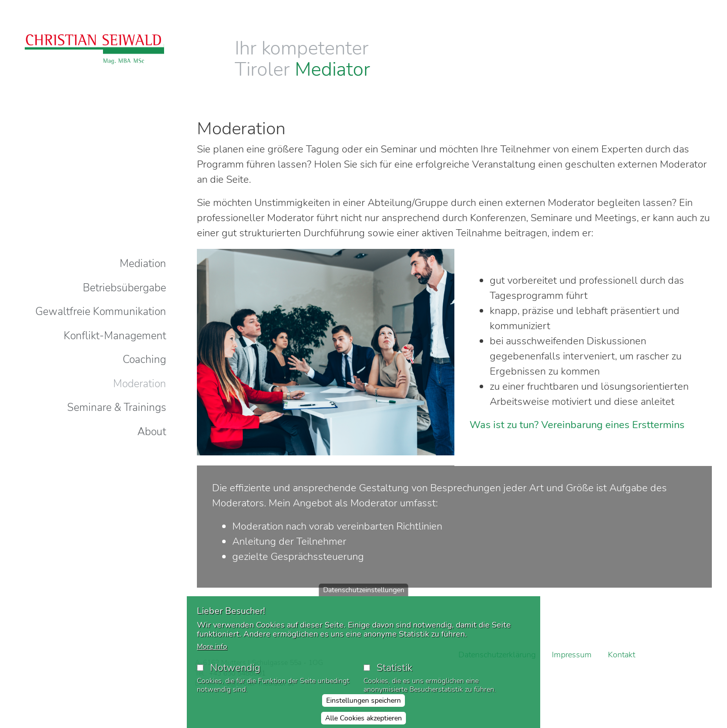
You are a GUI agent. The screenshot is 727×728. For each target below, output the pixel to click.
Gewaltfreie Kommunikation (101, 311)
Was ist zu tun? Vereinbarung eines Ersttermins (577, 425)
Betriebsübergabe (124, 288)
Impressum (572, 655)
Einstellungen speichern (363, 700)
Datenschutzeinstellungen (364, 590)
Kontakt (621, 655)
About (152, 432)
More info (212, 646)
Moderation (140, 384)
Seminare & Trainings (117, 407)
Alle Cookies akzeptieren (363, 718)
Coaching (144, 359)
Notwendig (235, 668)
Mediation (143, 264)
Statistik (395, 668)
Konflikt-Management (115, 336)
